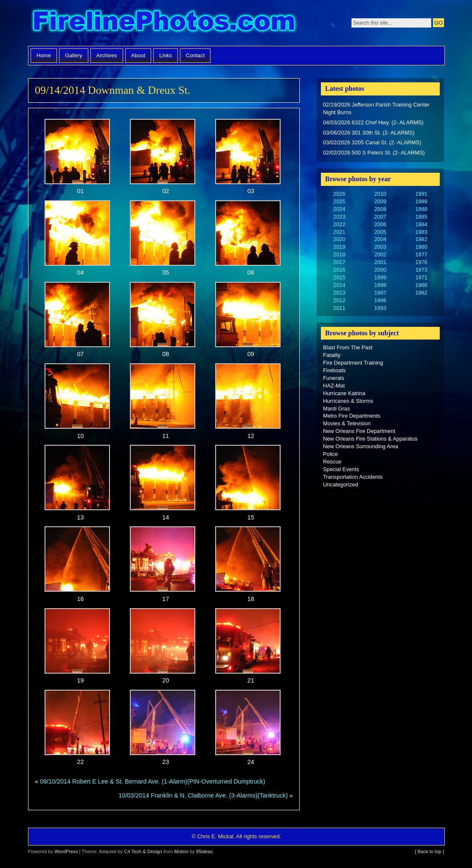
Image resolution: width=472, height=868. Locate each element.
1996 (380, 300)
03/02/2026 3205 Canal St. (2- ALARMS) (372, 142)
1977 (421, 254)
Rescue (332, 462)
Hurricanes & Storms (348, 401)
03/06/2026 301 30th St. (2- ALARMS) (369, 133)
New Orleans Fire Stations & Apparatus (370, 439)
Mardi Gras (336, 409)
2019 (339, 247)
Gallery (74, 55)
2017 (339, 262)
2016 (339, 270)
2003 (380, 247)
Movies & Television (347, 423)
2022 (339, 224)
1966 (421, 285)
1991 (421, 194)
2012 (339, 300)
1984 (421, 224)
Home (44, 55)
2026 (339, 194)
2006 (380, 224)
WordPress (66, 851)
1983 (421, 232)
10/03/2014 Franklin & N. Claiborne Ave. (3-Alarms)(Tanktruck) (203, 795)
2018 (339, 254)
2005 (380, 232)
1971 (421, 277)
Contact (195, 55)
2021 (339, 232)
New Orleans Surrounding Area (361, 446)
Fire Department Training (353, 363)
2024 (339, 209)
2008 (380, 209)
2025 (339, 201)
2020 (339, 239)
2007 (380, 217)
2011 (339, 308)
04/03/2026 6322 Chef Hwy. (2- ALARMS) (373, 122)
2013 (339, 293)
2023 (339, 217)
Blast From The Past (348, 347)
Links (166, 55)
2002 (380, 254)
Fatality (332, 355)
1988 (421, 209)
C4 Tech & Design (143, 851)
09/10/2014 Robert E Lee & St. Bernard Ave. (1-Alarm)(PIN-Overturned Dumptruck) (153, 781)
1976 (421, 262)
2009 (380, 201)
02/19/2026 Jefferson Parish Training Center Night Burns (376, 108)
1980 (421, 247)
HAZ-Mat (334, 386)
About (138, 55)
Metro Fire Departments (352, 416)
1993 (380, 308)
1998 (380, 285)
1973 (421, 270)
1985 (421, 217)
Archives (107, 55)
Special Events (341, 469)
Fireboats (334, 370)
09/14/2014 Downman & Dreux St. (112, 90)
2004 (380, 239)
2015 (339, 277)
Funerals (334, 378)
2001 (380, 262)
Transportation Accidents (353, 477)
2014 (339, 285)
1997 (380, 293)
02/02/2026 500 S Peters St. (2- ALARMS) (374, 153)
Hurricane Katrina (344, 393)
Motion (181, 851)
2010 (380, 194)
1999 (380, 277)
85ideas (204, 851)
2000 (380, 270)
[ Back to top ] (430, 851)
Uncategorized (341, 485)
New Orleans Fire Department (359, 431)
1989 (421, 201)
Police (330, 454)
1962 (421, 293)
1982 (421, 239)
